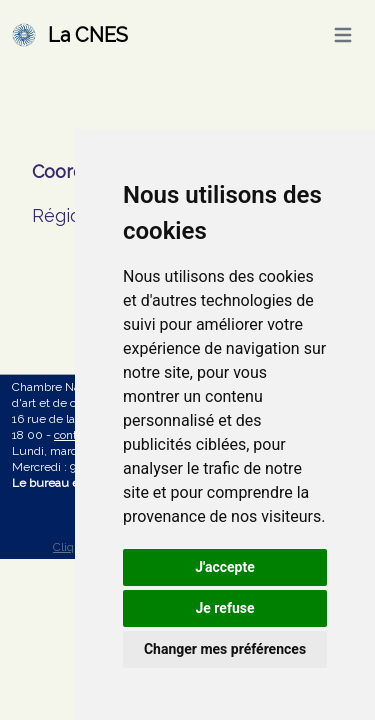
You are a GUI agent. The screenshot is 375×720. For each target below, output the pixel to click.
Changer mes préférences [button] (225, 649)
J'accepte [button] (225, 567)
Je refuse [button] (224, 608)
